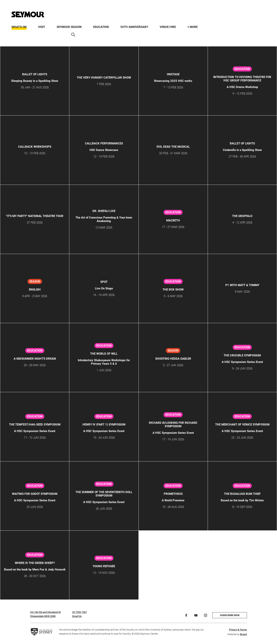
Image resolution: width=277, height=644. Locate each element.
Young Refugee (104, 566)
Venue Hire (168, 27)
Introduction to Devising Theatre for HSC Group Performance (242, 79)
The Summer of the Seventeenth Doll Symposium (104, 494)
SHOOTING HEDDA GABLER (173, 359)
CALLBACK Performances (104, 143)
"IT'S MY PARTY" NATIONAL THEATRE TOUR (35, 216)
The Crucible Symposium (242, 355)
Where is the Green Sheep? (35, 563)
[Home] (28, 14)
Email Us (77, 616)
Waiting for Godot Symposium (35, 494)
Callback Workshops (35, 147)
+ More (193, 27)
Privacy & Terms (238, 630)
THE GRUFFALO (242, 216)
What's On (19, 27)
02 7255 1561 (80, 612)
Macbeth (173, 220)
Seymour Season (69, 27)
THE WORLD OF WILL (104, 354)
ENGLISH (35, 290)
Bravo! (243, 634)
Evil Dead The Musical (173, 147)
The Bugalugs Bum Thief (242, 494)
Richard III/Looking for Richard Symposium (173, 425)
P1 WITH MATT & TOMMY (242, 285)
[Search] (73, 35)
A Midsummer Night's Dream (35, 359)
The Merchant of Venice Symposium (242, 425)
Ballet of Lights (35, 74)
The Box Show (173, 290)
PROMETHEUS (173, 494)
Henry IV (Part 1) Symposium (104, 425)
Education (101, 27)
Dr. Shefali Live (104, 211)
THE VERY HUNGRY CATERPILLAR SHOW (104, 78)
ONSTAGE (173, 74)
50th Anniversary (134, 27)
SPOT (104, 282)
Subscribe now (230, 615)
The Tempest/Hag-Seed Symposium (35, 425)
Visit (42, 27)
